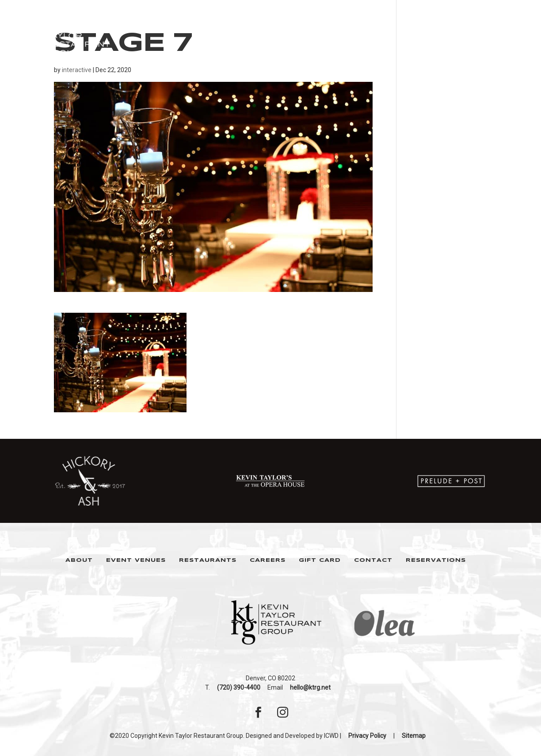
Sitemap (414, 736)
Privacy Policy (367, 736)
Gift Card (320, 560)
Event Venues (136, 560)
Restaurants (208, 560)
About (79, 560)
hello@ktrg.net (310, 687)
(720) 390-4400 (239, 687)
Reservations (436, 560)
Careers (268, 560)
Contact (373, 560)
